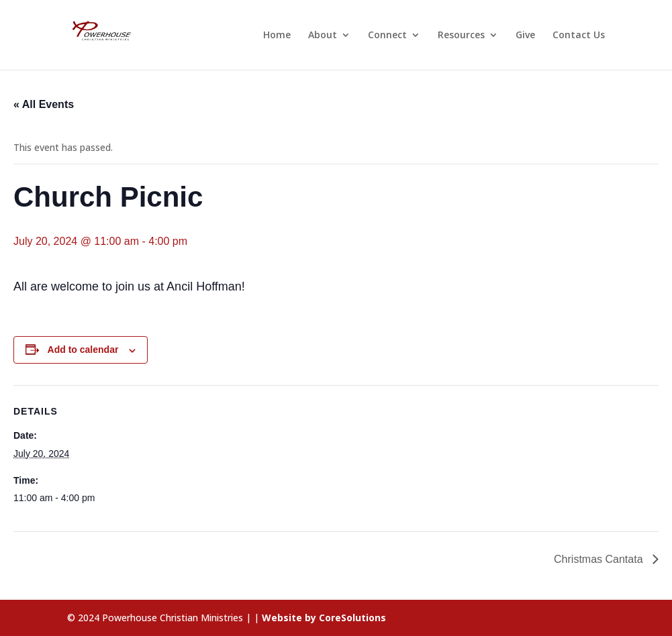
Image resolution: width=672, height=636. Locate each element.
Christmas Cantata (600, 559)
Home (277, 36)
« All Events (44, 104)
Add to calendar (83, 350)
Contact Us (579, 36)
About (323, 36)
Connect (387, 36)
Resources (461, 36)
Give (525, 36)
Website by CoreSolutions (324, 618)
